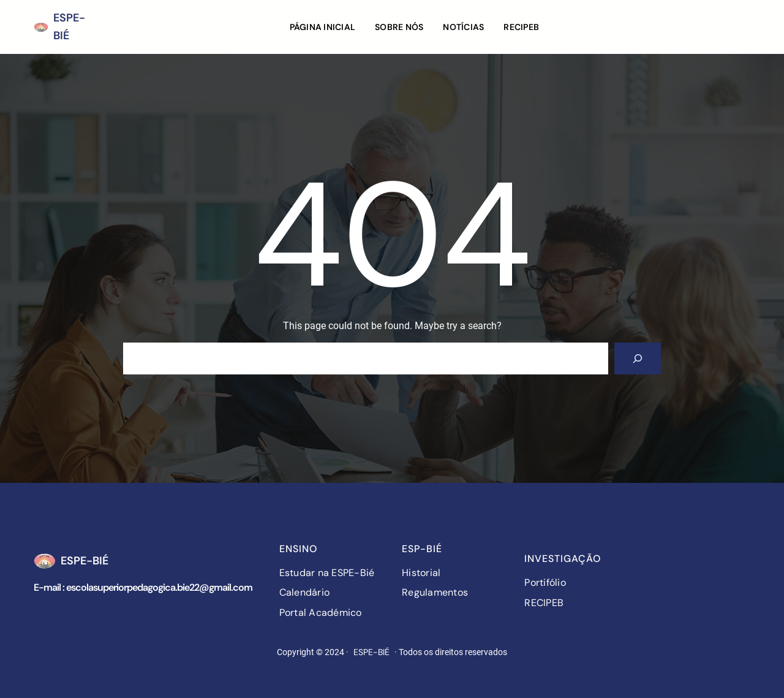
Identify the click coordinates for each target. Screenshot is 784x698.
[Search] (638, 358)
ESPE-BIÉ (85, 561)
